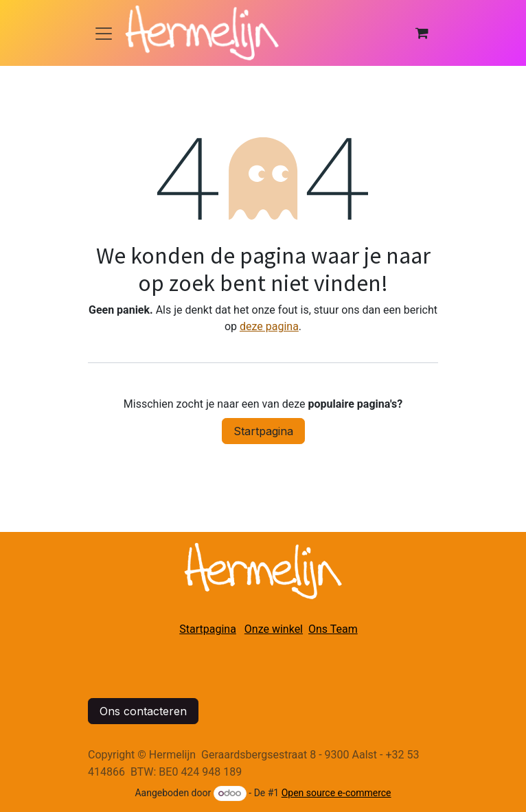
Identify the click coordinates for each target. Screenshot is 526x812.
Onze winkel (274, 629)
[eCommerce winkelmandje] (422, 33)
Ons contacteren (143, 711)
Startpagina (263, 431)
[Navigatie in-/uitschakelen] (104, 33)
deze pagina (269, 326)
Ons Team (333, 629)
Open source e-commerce (336, 793)
